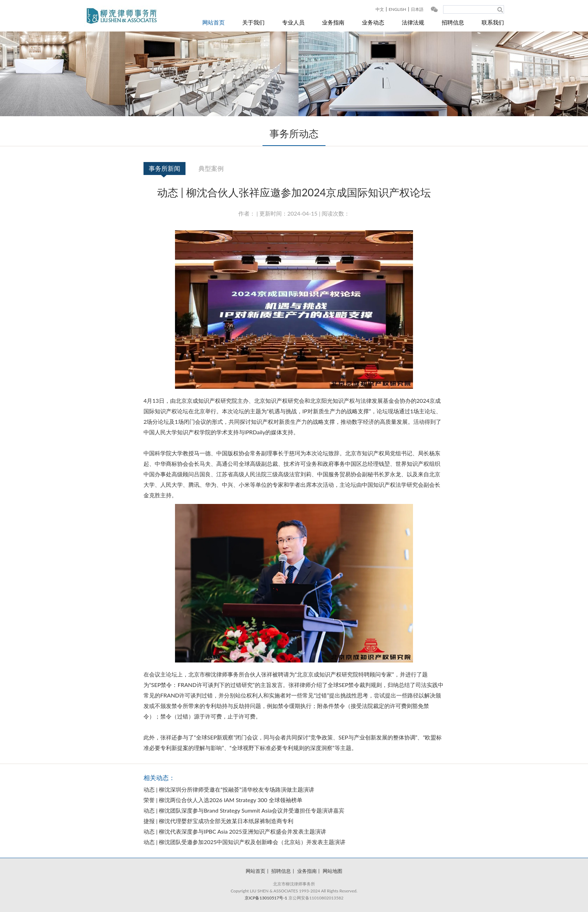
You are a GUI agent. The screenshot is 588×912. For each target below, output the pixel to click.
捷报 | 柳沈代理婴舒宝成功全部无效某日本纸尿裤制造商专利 (218, 821)
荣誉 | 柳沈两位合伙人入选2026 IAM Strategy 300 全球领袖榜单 (223, 800)
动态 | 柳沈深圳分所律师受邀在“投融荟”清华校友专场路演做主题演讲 (229, 789)
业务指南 (333, 22)
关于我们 (253, 22)
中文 (380, 9)
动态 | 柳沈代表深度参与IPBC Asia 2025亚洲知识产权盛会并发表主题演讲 (235, 831)
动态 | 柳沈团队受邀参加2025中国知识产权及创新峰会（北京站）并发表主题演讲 (244, 842)
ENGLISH (397, 9)
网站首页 (213, 22)
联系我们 (493, 22)
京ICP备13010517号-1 (266, 898)
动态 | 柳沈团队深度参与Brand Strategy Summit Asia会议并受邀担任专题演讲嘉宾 (244, 810)
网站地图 (332, 871)
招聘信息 (453, 22)
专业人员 (293, 22)
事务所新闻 (164, 168)
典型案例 (211, 168)
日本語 (417, 9)
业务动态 (373, 22)
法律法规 (413, 22)
